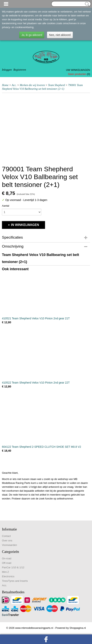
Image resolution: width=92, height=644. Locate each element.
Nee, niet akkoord (60, 35)
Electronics (8, 576)
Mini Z (5, 572)
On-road (7, 558)
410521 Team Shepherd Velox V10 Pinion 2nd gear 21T (36, 318)
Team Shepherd (56, 85)
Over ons (7, 541)
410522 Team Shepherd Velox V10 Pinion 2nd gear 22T (36, 383)
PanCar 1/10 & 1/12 (13, 567)
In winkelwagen (25, 225)
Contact (6, 536)
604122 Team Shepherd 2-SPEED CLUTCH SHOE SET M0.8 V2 (41, 447)
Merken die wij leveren (32, 85)
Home (5, 85)
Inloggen (7, 70)
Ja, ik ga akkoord (32, 35)
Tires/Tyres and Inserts (15, 581)
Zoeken (86, 4)
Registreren (20, 70)
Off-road (7, 563)
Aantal (6, 206)
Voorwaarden (9, 545)
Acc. (14, 85)
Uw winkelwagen (78, 70)
